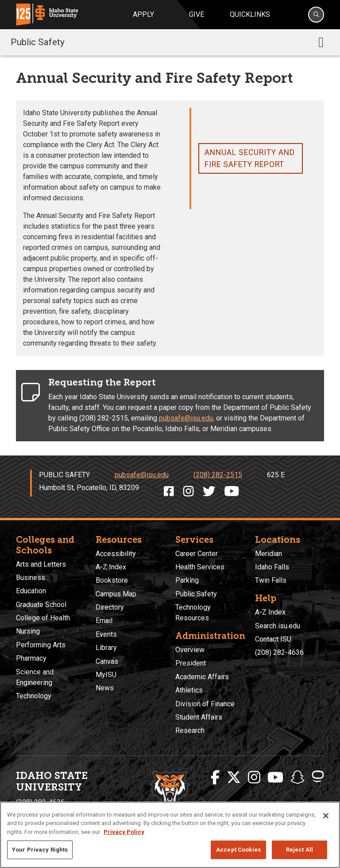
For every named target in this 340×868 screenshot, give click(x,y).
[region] (170, 835)
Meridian (269, 554)
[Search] (316, 15)
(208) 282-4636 (279, 652)
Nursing (28, 631)
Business (31, 578)
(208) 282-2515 (218, 475)
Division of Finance (205, 704)
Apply (143, 14)
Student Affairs (199, 717)
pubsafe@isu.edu (142, 475)
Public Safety (38, 42)
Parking (187, 580)
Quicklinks (250, 14)
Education (31, 591)
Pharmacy (31, 658)
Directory (110, 607)
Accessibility (116, 554)
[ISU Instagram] (254, 778)
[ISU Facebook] (215, 778)
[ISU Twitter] (234, 778)
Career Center (197, 554)
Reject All (299, 850)
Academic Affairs (202, 677)
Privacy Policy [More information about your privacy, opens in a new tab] (124, 832)
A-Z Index (111, 567)
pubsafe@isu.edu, (187, 418)
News (105, 688)
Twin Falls (271, 580)
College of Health (43, 618)
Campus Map (116, 594)
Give (197, 14)
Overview (190, 650)
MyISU (106, 675)
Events (106, 634)
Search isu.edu (278, 626)
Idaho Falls (272, 567)
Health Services (200, 567)
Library (106, 648)
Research (190, 730)
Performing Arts (41, 645)
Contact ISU (273, 639)
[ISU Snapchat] (297, 778)
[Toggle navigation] (321, 42)
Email (104, 621)
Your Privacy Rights (40, 850)
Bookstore (112, 580)
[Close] (326, 816)
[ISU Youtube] (275, 778)
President (191, 663)
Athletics (189, 690)
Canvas (107, 661)
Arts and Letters (41, 564)
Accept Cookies (238, 850)
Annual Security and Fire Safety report (250, 158)
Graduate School (41, 605)
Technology (34, 696)
